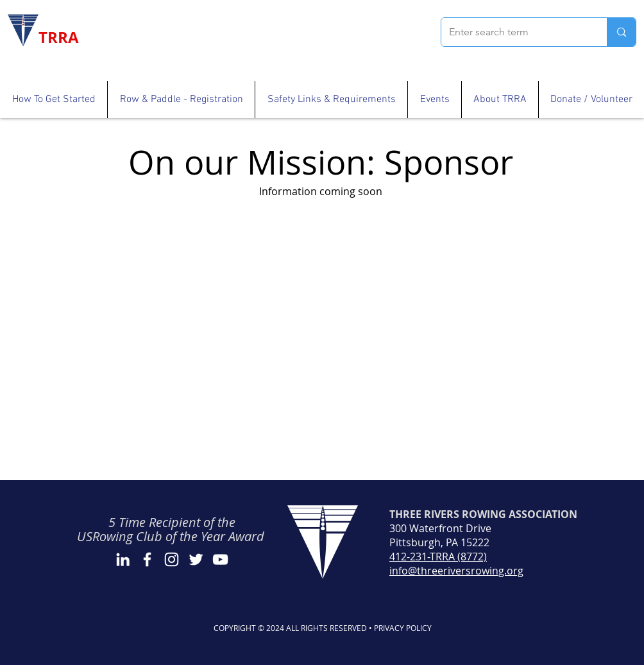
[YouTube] (220, 559)
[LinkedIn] (123, 559)
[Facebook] (147, 559)
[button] (54, 99)
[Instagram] (172, 559)
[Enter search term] (514, 32)
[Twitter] (196, 559)
